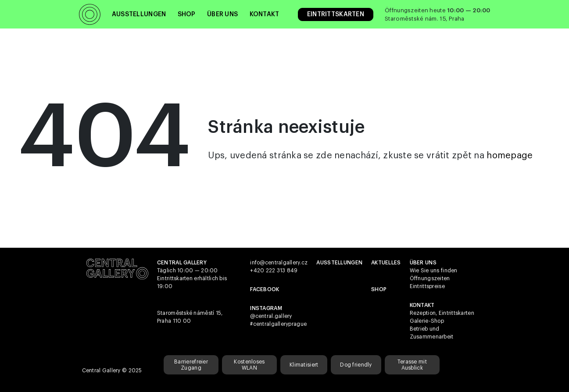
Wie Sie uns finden (434, 271)
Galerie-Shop (427, 321)
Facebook (265, 289)
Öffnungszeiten (430, 278)
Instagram (266, 308)
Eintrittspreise (427, 286)
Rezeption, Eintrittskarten (442, 313)
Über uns (222, 14)
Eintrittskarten (336, 14)
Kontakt (265, 14)
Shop (187, 14)
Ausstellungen (139, 14)
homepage (510, 156)
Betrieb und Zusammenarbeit (432, 333)
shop (379, 289)
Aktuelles (386, 263)
